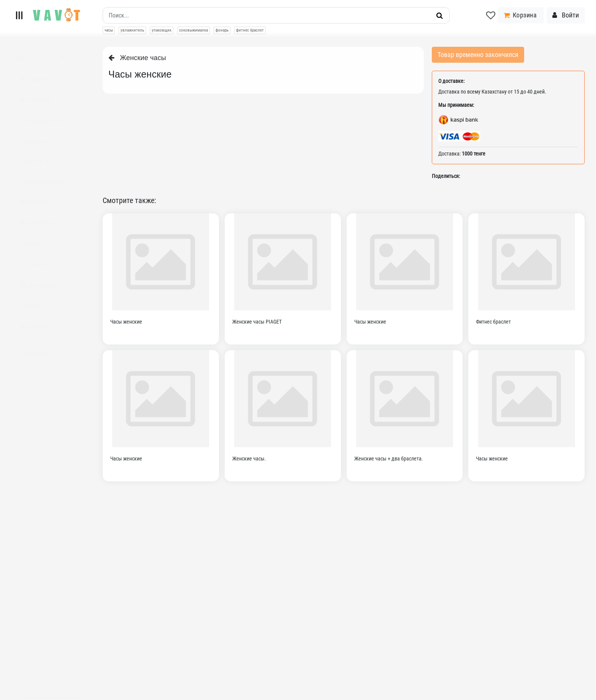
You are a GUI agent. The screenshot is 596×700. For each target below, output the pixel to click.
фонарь (222, 30)
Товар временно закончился (478, 55)
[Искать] (440, 16)
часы (109, 30)
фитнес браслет (250, 30)
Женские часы (137, 58)
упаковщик (162, 30)
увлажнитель (132, 30)
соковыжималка (193, 30)
